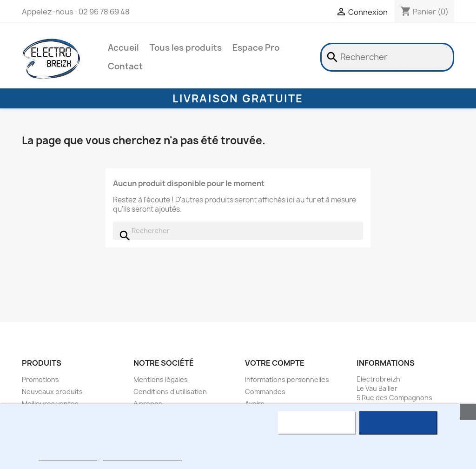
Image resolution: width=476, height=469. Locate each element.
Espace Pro (256, 48)
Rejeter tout (317, 423)
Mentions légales (161, 379)
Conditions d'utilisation (170, 392)
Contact (125, 66)
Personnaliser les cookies (142, 457)
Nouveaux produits (52, 392)
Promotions (40, 379)
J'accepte (398, 423)
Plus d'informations (68, 457)
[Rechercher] (387, 57)
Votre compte (275, 363)
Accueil (123, 48)
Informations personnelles (287, 379)
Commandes (265, 392)
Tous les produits (186, 48)
